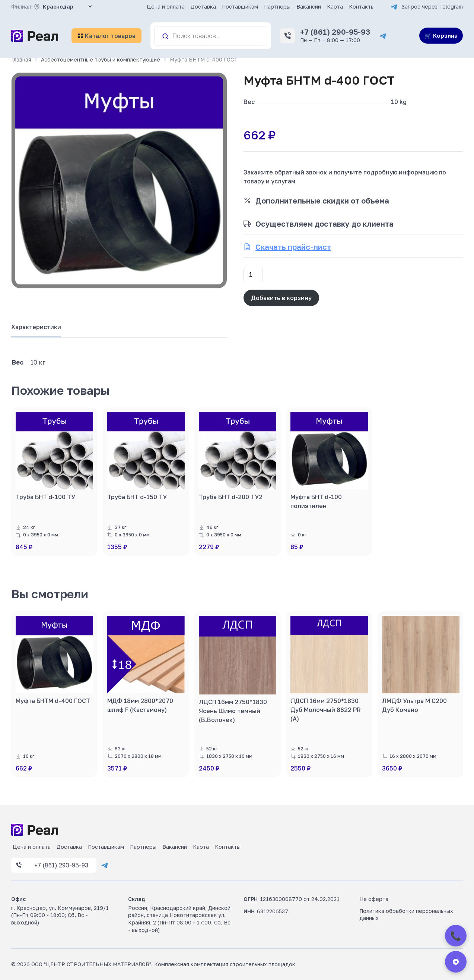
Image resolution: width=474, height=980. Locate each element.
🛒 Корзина (441, 35)
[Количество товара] (253, 274)
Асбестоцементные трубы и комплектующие (101, 59)
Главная (21, 59)
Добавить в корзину (281, 298)
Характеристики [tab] (36, 327)
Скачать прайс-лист (293, 247)
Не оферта (374, 899)
